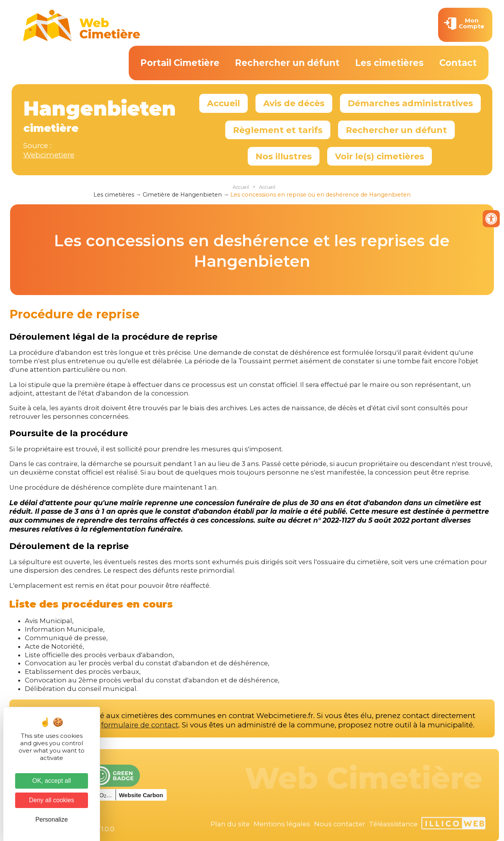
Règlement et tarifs (278, 130)
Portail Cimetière (180, 63)
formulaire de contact (140, 725)
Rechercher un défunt (287, 63)
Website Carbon (141, 795)
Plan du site (230, 824)
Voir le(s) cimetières (380, 156)
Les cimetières (389, 63)
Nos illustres (284, 156)
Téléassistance (393, 824)
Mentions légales (282, 824)
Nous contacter (340, 824)
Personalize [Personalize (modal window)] (52, 819)
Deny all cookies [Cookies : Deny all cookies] (52, 800)
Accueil (224, 103)
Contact (458, 63)
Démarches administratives (410, 103)
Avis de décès (294, 103)
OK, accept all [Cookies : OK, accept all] (52, 781)
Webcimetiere (49, 155)
